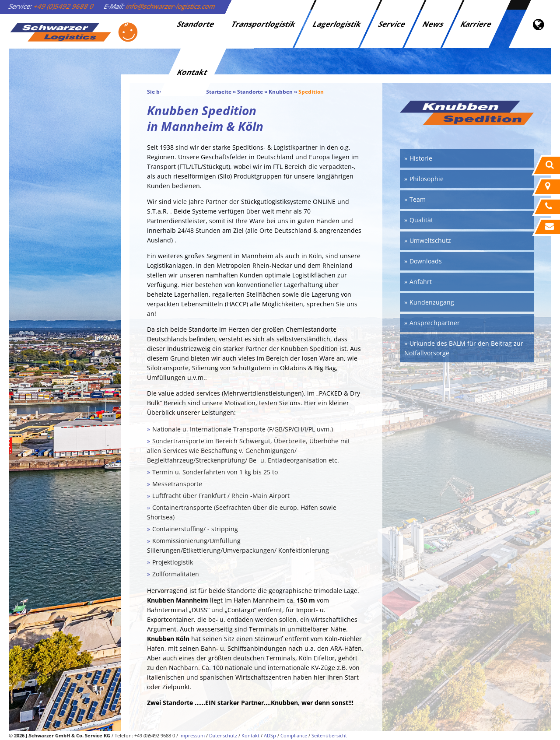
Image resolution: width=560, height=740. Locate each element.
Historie (421, 158)
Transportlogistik (264, 24)
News (434, 24)
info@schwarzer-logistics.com (171, 6)
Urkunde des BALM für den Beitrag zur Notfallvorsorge (464, 348)
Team (418, 199)
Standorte (196, 24)
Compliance (294, 735)
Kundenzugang (432, 302)
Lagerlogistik (338, 24)
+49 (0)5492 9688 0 (64, 6)
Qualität (421, 220)
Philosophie (427, 179)
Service (392, 24)
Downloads (426, 261)
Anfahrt (421, 282)
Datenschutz (223, 735)
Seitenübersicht (329, 735)
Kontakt (193, 72)
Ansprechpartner (435, 323)
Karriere (477, 24)
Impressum (192, 735)
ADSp (270, 735)
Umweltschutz (430, 240)
